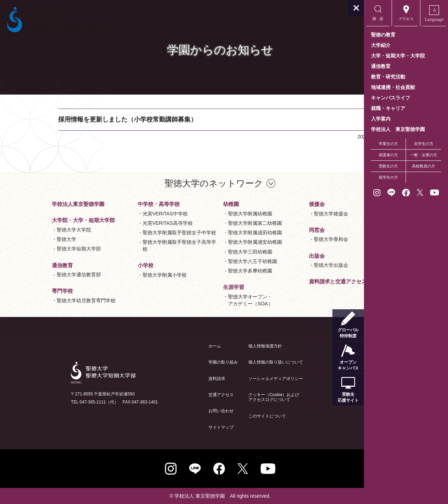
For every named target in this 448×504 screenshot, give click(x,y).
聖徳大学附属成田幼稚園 (217, 233)
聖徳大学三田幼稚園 (212, 252)
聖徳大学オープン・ (213, 301)
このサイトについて (229, 416)
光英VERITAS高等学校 (129, 223)
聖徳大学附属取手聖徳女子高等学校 (141, 246)
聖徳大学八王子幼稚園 (215, 261)
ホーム (177, 346)
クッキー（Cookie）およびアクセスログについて (236, 397)
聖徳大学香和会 (293, 239)
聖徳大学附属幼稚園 (212, 214)
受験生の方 (388, 166)
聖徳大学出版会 (293, 265)
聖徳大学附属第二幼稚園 (217, 223)
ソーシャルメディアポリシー (237, 379)
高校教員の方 (423, 166)
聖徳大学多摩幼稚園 (212, 271)
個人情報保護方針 (227, 346)
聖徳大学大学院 (36, 230)
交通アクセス (183, 395)
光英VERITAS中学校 (127, 214)
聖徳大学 (29, 239)
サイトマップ (183, 427)
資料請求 (179, 379)
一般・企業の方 (424, 155)
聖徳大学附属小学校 (126, 275)
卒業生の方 (388, 144)
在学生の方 (424, 144)
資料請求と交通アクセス (300, 281)
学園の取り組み (185, 362)
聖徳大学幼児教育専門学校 (48, 301)
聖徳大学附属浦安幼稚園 (217, 242)
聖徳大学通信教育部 (41, 275)
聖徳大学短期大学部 (41, 249)
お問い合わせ (183, 411)
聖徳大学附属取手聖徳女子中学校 (141, 233)
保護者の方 (388, 155)
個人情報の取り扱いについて (237, 362)
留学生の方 (388, 177)
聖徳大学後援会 (293, 214)
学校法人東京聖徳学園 (40, 204)
